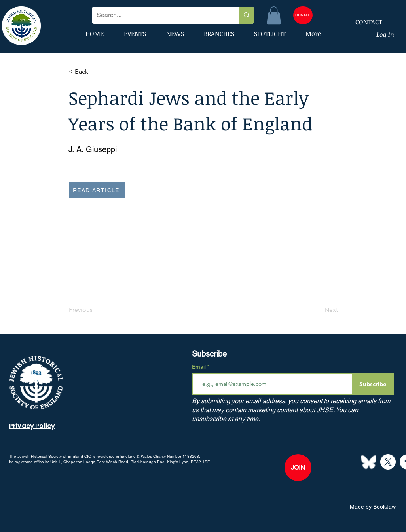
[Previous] (95, 310)
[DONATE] (303, 15)
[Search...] (159, 15)
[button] (274, 15)
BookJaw (384, 507)
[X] (388, 462)
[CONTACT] (364, 22)
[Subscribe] (373, 384)
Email (200, 367)
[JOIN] (298, 468)
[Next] (318, 310)
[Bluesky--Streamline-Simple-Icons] (369, 462)
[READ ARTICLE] (97, 190)
